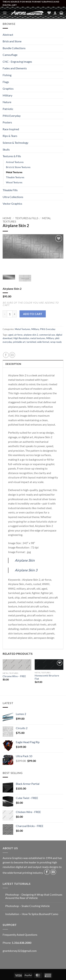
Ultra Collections (13, 197)
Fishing (7, 75)
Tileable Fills (10, 190)
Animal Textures (15, 162)
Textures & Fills (12, 156)
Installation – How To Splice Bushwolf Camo (32, 914)
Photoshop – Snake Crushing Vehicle (27, 906)
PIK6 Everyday (12, 116)
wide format (43, 342)
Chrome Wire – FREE (14, 676)
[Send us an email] (53, 872)
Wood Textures (14, 182)
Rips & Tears (10, 136)
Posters (7, 122)
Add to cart (33, 314)
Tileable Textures (15, 177)
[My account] (55, 13)
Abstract (8, 35)
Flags (6, 82)
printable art (19, 342)
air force (18, 335)
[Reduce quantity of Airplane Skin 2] (5, 314)
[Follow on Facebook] (47, 872)
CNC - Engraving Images (17, 62)
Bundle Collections (14, 48)
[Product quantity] (10, 314)
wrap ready (56, 342)
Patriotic (8, 109)
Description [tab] (13, 364)
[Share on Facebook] (6, 355)
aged (11, 335)
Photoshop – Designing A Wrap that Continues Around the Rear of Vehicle (34, 896)
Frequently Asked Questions (20, 935)
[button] (5, 13)
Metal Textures (14, 172)
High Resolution (21, 338)
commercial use (47, 335)
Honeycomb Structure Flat (47, 677)
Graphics (8, 88)
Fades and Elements (15, 68)
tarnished (31, 342)
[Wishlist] (49, 13)
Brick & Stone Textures (18, 167)
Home (7, 218)
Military (7, 95)
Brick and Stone (12, 41)
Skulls (6, 149)
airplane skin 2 (31, 335)
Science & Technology (15, 143)
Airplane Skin (25, 560)
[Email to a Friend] (12, 355)
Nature (7, 102)
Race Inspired (11, 129)
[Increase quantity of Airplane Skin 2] (15, 314)
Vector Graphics (12, 204)
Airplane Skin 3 (26, 570)
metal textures (38, 338)
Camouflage (10, 55)
